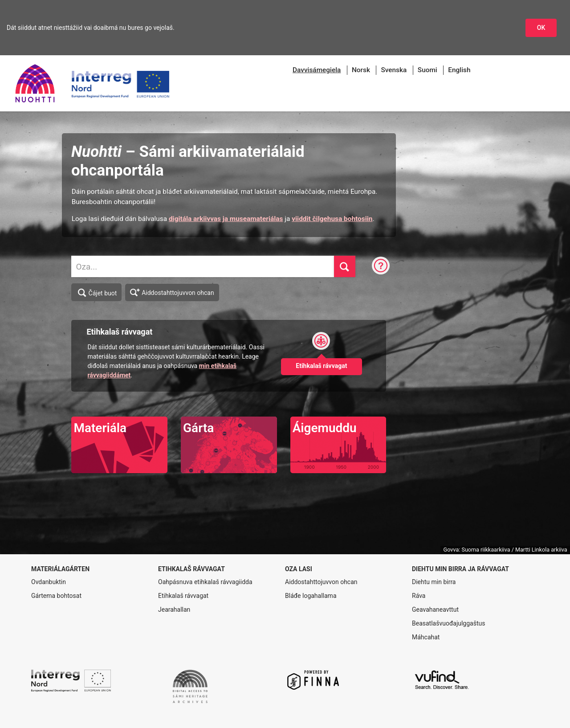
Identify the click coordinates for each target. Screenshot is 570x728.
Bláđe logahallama (311, 596)
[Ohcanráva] (381, 266)
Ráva (419, 596)
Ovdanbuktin (49, 582)
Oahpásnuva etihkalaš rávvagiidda (205, 582)
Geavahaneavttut (435, 609)
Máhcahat (426, 637)
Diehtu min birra (434, 582)
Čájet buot (97, 293)
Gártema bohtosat (56, 596)
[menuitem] (317, 70)
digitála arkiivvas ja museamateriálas (226, 219)
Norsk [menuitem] (361, 70)
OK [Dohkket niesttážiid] (541, 28)
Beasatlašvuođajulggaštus (448, 623)
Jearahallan (174, 609)
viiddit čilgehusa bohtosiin (332, 219)
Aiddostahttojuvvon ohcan (172, 292)
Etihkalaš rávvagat (183, 596)
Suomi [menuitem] (427, 70)
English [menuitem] (459, 70)
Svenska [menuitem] (394, 70)
